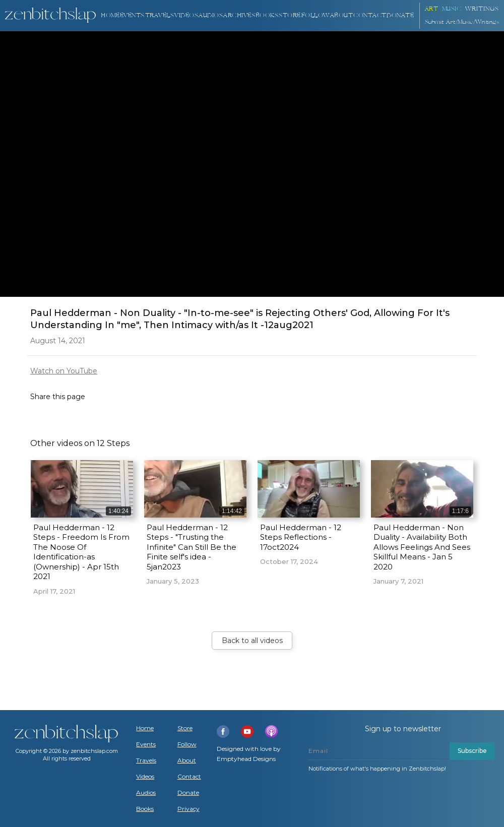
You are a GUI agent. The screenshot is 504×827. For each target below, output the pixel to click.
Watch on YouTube (64, 371)
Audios (146, 793)
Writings (482, 9)
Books (145, 809)
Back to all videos (252, 641)
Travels (146, 760)
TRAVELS (160, 15)
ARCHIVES (239, 15)
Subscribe (472, 751)
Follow (316, 15)
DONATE (400, 15)
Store (290, 15)
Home (110, 15)
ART (432, 9)
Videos (145, 777)
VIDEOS (186, 15)
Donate (188, 793)
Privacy (188, 809)
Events (132, 15)
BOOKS (267, 15)
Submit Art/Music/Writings (462, 22)
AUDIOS (211, 15)
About (342, 15)
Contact (370, 15)
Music (452, 9)
